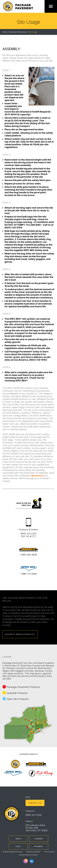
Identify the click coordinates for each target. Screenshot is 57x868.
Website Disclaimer (33, 852)
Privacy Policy (49, 852)
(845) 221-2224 (34, 815)
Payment (39, 846)
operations (37, 476)
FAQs (18, 846)
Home (5, 32)
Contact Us (35, 803)
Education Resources (18, 32)
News (18, 839)
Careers (39, 839)
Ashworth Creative (31, 855)
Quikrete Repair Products (20, 634)
